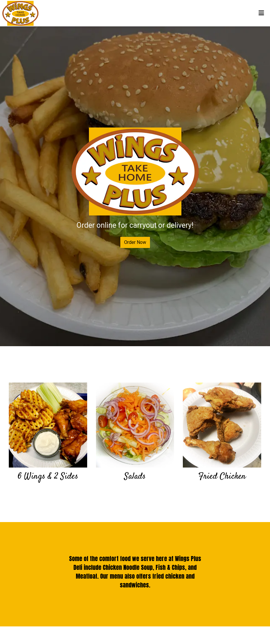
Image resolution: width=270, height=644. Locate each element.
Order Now (135, 242)
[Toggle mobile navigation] (261, 13)
